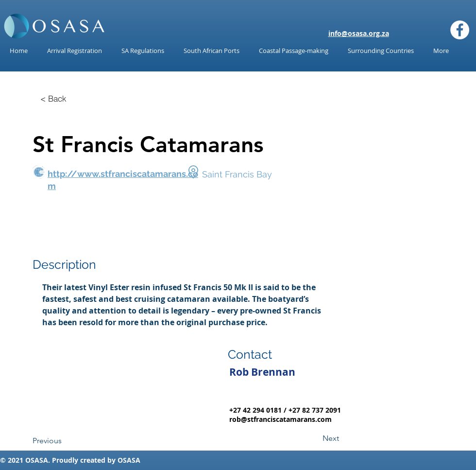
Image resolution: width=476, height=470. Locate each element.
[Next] (315, 438)
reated (94, 460)
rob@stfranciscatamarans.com (280, 419)
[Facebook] (460, 30)
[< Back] (53, 98)
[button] (143, 51)
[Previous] (65, 441)
